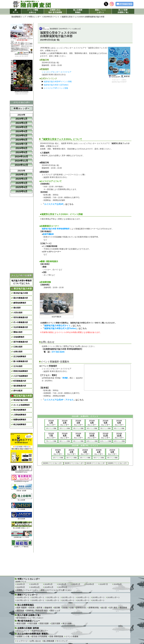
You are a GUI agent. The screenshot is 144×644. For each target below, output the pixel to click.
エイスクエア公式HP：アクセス (59, 400)
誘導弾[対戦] (94, 608)
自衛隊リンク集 (23, 636)
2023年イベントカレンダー (53, 463)
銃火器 (104, 608)
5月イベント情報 (106, 428)
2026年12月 (63, 587)
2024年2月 (21, 123)
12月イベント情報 (119, 441)
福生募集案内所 (20, 386)
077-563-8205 (58, 352)
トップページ (22, 641)
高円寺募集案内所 (21, 342)
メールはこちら (126, 4)
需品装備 (123, 608)
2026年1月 (21, 584)
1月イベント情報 (51, 428)
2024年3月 (21, 127)
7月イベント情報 (51, 441)
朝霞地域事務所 (20, 420)
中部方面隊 (33, 624)
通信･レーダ (55, 611)
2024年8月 (21, 148)
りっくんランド (23, 631)
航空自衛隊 (22, 516)
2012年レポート (83, 600)
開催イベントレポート (100, 11)
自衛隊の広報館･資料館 (28, 628)
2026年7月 (104, 584)
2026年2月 (35, 584)
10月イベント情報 (92, 441)
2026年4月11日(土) (22, 54)
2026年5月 (76, 584)
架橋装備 (30, 611)
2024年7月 (21, 144)
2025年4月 (21, 187)
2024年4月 (21, 131)
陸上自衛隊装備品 (78, 11)
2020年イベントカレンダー (118, 463)
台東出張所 (18, 352)
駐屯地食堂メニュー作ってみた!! (30, 618)
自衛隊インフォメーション (28, 590)
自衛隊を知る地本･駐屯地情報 (55, 11)
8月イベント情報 (65, 441)
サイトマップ (62, 641)
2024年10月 (21, 157)
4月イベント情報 (92, 428)
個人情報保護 (49, 641)
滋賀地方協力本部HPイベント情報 (58, 82)
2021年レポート (68, 597)
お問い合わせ (35, 641)
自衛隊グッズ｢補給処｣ (22, 544)
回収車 (32, 608)
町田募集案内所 (20, 381)
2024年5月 (21, 136)
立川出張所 (18, 366)
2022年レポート (53, 597)
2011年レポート (98, 600)
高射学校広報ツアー (40, 631)
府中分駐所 (18, 391)
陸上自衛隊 (22, 497)
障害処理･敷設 (42, 611)
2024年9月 (21, 152)
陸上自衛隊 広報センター (22, 525)
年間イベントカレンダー (29, 579)
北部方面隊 (56, 624)
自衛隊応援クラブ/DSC (22, 534)
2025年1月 (21, 175)
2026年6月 (90, 584)
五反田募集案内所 (21, 327)
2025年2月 (21, 179)
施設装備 (20, 611)
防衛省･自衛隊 (22, 488)
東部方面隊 (21, 624)
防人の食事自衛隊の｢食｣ (123, 11)
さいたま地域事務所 (22, 405)
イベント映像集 (72, 636)
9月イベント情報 (78, 441)
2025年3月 (21, 183)
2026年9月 (21, 587)
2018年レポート (113, 597)
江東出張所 (18, 347)
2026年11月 (49, 587)
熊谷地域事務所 (20, 410)
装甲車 (40, 608)
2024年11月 (21, 161)
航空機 (57, 608)
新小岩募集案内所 (21, 361)
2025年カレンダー (58, 452)
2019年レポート (98, 597)
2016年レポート (38, 600)
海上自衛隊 (22, 506)
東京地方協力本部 (22, 289)
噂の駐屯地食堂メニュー (29, 621)
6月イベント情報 (119, 428)
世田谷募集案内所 (21, 317)
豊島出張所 (18, 332)
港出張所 (17, 308)
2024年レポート (23, 597)
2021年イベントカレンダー (96, 463)
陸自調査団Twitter (22, 469)
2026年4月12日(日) (22, 92)
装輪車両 (48, 608)
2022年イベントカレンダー (74, 463)
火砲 (72, 608)
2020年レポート (83, 597)
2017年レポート (23, 600)
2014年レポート (53, 600)
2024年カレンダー (51, 423)
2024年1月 (21, 119)
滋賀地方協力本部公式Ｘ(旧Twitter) (60, 328)
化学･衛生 (113, 608)
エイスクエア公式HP (54, 204)
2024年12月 (21, 165)
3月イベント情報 (78, 428)
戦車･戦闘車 (22, 608)
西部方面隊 (44, 624)
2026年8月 (118, 584)
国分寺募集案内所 (21, 298)
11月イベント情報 (106, 441)
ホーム (15, 12)
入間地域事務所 (20, 415)
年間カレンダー (22, 108)
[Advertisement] (85, 112)
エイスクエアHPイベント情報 (56, 88)
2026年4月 (62, 584)
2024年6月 (21, 140)
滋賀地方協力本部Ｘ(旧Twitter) (56, 85)
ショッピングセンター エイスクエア (56, 72)
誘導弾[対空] (81, 608)
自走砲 (65, 608)
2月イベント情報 (65, 428)
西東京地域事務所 (21, 371)
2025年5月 (21, 191)
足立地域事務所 (20, 356)
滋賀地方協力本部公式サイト (57, 326)
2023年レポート (38, 597)
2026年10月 (35, 587)
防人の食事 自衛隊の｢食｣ (29, 615)
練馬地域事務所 (20, 303)
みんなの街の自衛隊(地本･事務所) (33, 634)
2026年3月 (48, 584)
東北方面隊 (67, 624)
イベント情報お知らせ (33, 11)
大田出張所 (18, 313)
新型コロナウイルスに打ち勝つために (56, 590)
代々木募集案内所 (21, 322)
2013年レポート (68, 600)
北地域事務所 (19, 337)
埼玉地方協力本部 (22, 396)
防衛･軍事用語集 (56, 636)
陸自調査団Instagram (22, 478)
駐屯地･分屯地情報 (39, 636)
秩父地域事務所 (20, 424)
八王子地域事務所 (21, 376)
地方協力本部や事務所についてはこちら (22, 282)
